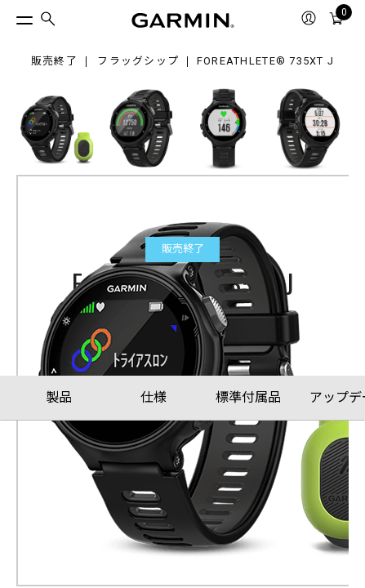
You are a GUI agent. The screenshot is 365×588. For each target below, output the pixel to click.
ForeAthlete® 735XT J (266, 62)
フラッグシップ (138, 62)
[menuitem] (48, 21)
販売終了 (54, 62)
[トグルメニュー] (10, 16)
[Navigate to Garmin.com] (183, 20)
